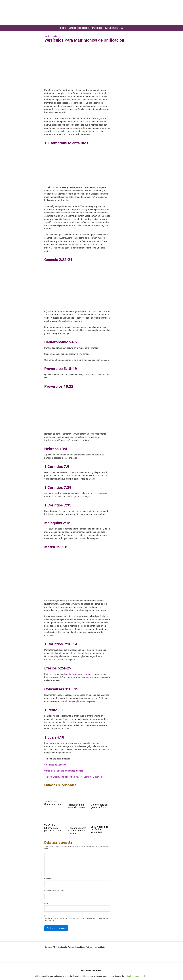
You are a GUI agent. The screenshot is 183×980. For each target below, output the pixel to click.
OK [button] (145, 976)
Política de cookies (76, 947)
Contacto (49, 947)
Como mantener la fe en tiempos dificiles (64, 771)
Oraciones (97, 28)
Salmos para (111, 28)
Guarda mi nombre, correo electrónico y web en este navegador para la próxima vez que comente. (76, 920)
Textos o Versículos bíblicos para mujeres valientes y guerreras (74, 777)
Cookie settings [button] (133, 976)
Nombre (49, 878)
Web (46, 903)
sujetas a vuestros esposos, (78, 674)
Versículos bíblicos (79, 28)
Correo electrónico (54, 891)
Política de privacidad (95, 947)
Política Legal (60, 947)
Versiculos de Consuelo (55, 765)
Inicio (63, 28)
